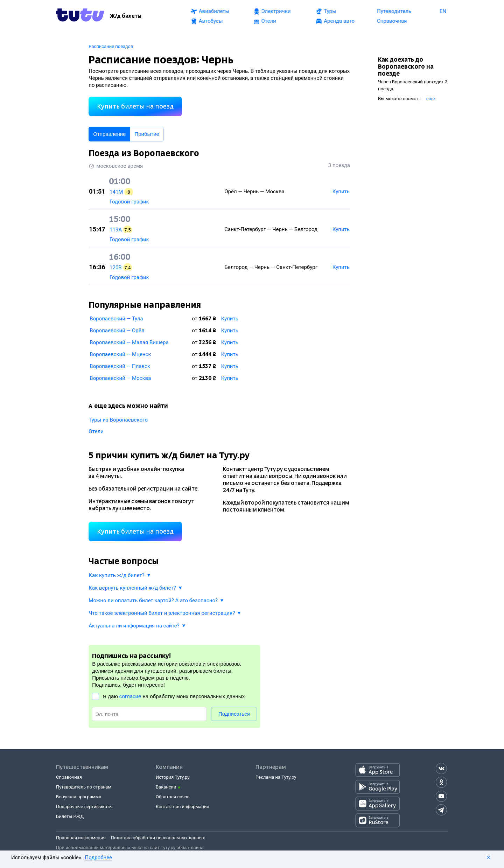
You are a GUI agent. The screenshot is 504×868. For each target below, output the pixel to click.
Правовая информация (81, 838)
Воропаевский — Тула (116, 319)
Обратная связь (173, 797)
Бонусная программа (79, 797)
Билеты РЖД (70, 816)
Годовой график (129, 202)
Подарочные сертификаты (84, 807)
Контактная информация (183, 807)
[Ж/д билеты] (126, 16)
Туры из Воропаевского (118, 420)
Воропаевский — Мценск (120, 354)
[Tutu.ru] (80, 16)
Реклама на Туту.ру (276, 777)
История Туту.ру (173, 777)
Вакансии (166, 787)
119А (116, 230)
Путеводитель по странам (84, 787)
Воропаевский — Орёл (117, 331)
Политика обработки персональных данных (158, 838)
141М (116, 192)
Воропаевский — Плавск (120, 366)
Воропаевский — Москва (120, 378)
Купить (230, 319)
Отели (96, 431)
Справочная (69, 777)
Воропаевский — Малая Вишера (129, 342)
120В (116, 268)
